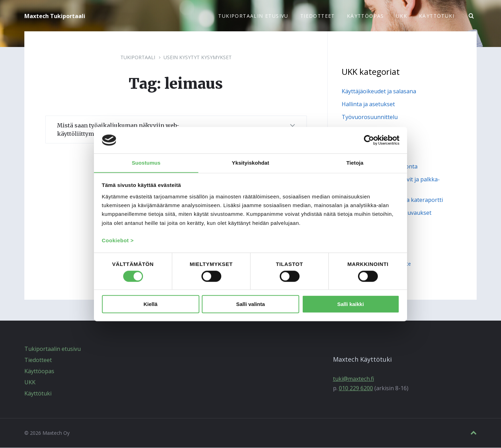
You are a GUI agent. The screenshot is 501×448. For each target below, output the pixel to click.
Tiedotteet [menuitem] (318, 16)
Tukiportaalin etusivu (53, 349)
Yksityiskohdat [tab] (250, 162)
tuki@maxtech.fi (353, 379)
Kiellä (150, 304)
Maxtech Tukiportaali (55, 16)
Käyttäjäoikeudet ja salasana (379, 92)
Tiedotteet (38, 360)
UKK (30, 383)
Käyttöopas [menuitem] (365, 16)
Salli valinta (251, 304)
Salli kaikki (351, 304)
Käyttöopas (39, 371)
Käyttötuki (38, 394)
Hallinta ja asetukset (368, 104)
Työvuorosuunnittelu (370, 117)
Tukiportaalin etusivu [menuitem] (253, 16)
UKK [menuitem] (401, 16)
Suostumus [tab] (146, 162)
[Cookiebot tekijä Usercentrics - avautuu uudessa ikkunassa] (369, 140)
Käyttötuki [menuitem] (437, 16)
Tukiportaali (138, 58)
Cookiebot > (118, 241)
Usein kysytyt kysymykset (198, 58)
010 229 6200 (356, 388)
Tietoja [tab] (355, 162)
